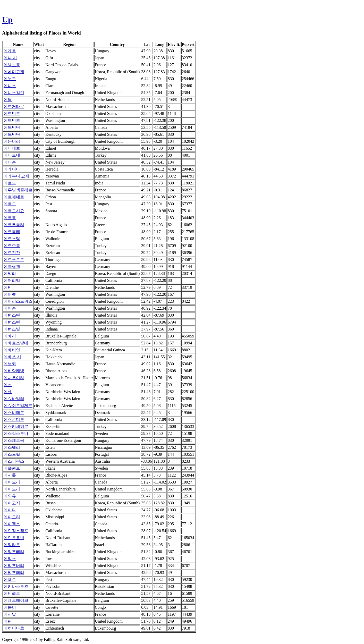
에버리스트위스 (18, 301)
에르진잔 (12, 253)
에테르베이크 (16, 600)
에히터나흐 (14, 628)
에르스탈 (12, 239)
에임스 (10, 559)
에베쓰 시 (12, 357)
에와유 (10, 496)
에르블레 (12, 232)
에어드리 (12, 482)
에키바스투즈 (16, 586)
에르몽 (10, 218)
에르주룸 (12, 246)
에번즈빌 (12, 329)
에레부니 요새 (16, 176)
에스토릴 (12, 454)
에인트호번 (14, 538)
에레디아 (12, 169)
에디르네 (12, 155)
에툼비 (10, 607)
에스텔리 (12, 447)
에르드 (10, 204)
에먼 (8, 287)
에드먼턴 (12, 127)
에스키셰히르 (16, 426)
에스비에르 (14, 413)
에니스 (10, 86)
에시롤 (10, 475)
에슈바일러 (14, 399)
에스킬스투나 (16, 433)
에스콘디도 (14, 420)
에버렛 (10, 294)
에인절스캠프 (16, 531)
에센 (8, 392)
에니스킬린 (14, 93)
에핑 (8, 621)
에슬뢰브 (12, 468)
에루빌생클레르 (18, 190)
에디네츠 (12, 148)
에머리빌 (12, 280)
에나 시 (10, 58)
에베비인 (12, 350)
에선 (8, 385)
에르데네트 (14, 197)
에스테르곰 (14, 440)
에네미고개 (14, 72)
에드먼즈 (12, 120)
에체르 (10, 579)
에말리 (10, 273)
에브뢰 (10, 364)
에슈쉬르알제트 (18, 406)
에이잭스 (12, 524)
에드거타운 (14, 107)
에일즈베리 (14, 552)
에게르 (10, 51)
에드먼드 (12, 113)
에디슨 (10, 162)
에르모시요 (14, 211)
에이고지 (12, 503)
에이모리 (12, 517)
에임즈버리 (14, 566)
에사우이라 (14, 378)
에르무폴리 (14, 225)
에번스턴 (12, 315)
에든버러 (12, 141)
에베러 (10, 336)
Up (7, 20)
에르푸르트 (14, 260)
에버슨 (10, 308)
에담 (8, 100)
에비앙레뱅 (14, 371)
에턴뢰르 (12, 593)
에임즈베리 (14, 573)
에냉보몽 (12, 65)
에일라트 (12, 545)
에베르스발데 (16, 343)
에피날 (10, 614)
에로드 (10, 183)
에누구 (10, 79)
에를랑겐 (12, 266)
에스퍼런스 (14, 461)
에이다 (10, 510)
